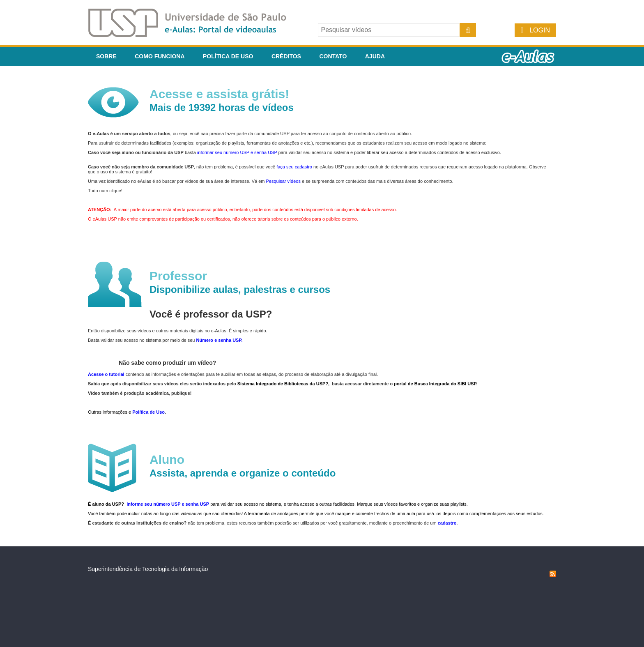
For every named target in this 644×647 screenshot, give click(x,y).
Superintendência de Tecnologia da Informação (148, 569)
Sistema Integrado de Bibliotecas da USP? (283, 384)
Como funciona (160, 56)
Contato (333, 56)
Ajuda (375, 56)
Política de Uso (228, 56)
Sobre (106, 56)
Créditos (286, 56)
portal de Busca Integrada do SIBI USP (435, 384)
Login (540, 30)
